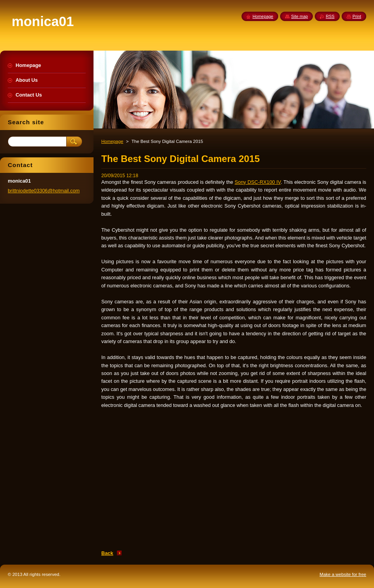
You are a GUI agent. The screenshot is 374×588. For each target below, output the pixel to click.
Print (357, 16)
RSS (330, 16)
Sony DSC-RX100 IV (258, 182)
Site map (299, 16)
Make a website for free (343, 574)
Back (107, 553)
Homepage (112, 141)
